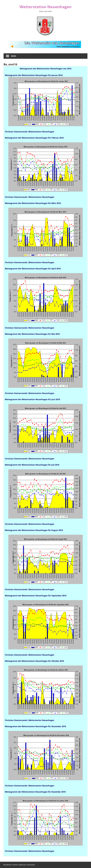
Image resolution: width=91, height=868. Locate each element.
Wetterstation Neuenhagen (45, 7)
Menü (14, 56)
